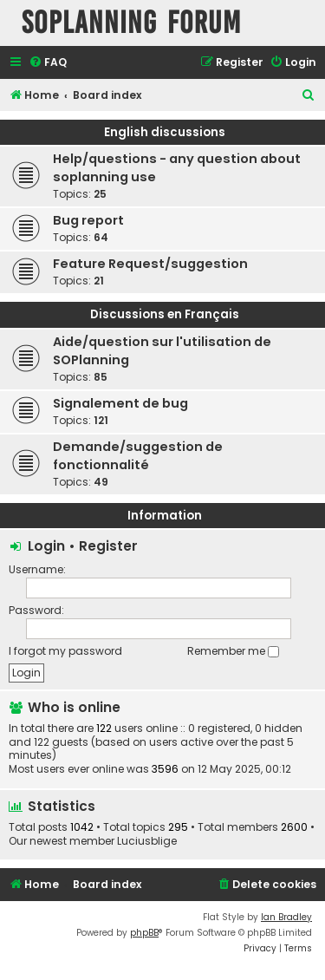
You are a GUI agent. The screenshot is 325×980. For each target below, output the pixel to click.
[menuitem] (48, 63)
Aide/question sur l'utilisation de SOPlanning (162, 351)
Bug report (88, 220)
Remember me (233, 651)
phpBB (144, 933)
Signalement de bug (120, 403)
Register (108, 546)
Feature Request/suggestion (150, 264)
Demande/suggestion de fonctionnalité (138, 456)
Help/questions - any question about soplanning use (177, 168)
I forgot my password (65, 651)
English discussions (165, 132)
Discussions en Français (165, 314)
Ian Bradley (286, 917)
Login (46, 546)
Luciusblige (147, 841)
